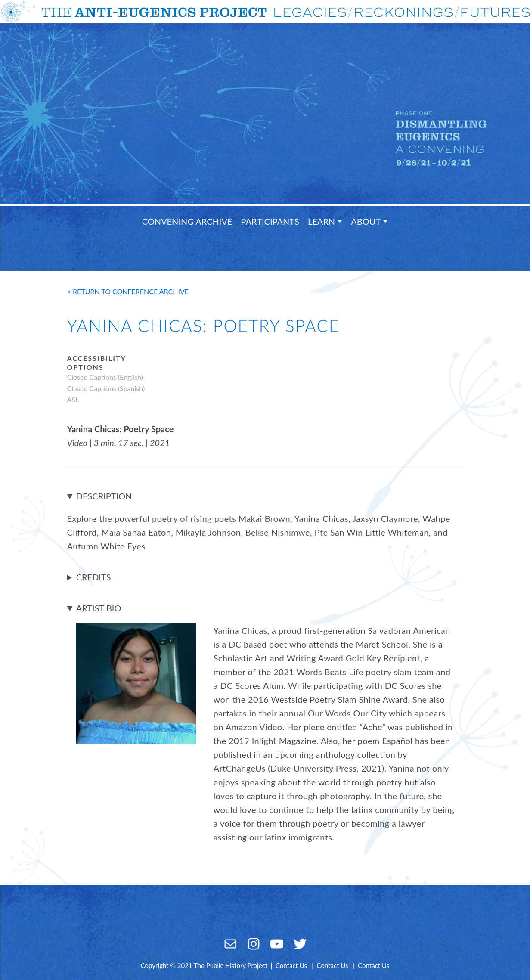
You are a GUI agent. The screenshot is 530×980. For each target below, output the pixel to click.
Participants (270, 221)
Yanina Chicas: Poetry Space (121, 429)
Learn (321, 221)
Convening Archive (187, 221)
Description (104, 496)
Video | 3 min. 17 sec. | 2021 (119, 443)
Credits (94, 577)
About (366, 221)
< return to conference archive (128, 291)
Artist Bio (99, 608)
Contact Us (291, 965)
